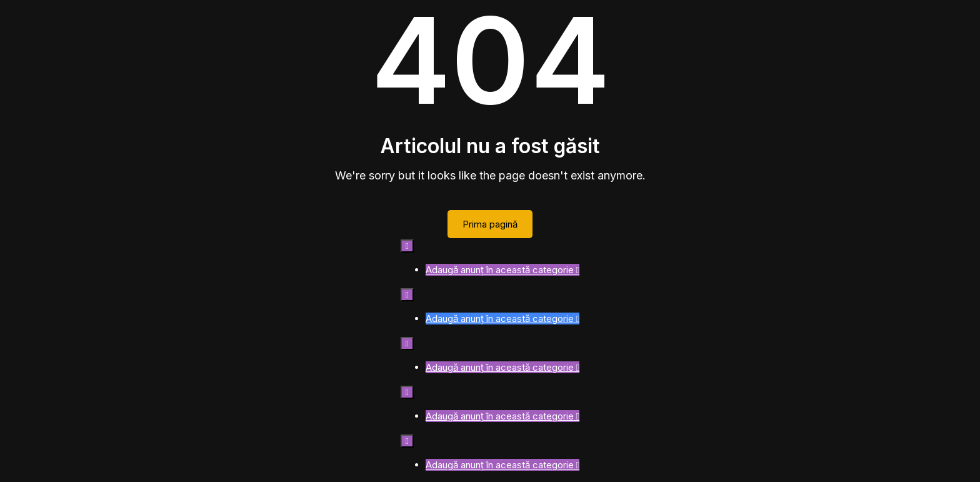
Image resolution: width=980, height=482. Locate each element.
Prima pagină (490, 224)
